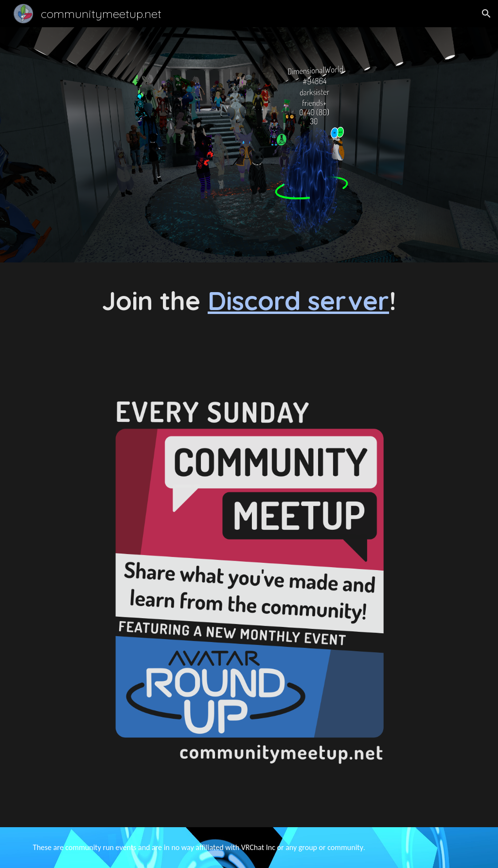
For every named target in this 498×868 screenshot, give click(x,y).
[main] (249, 301)
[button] (486, 14)
